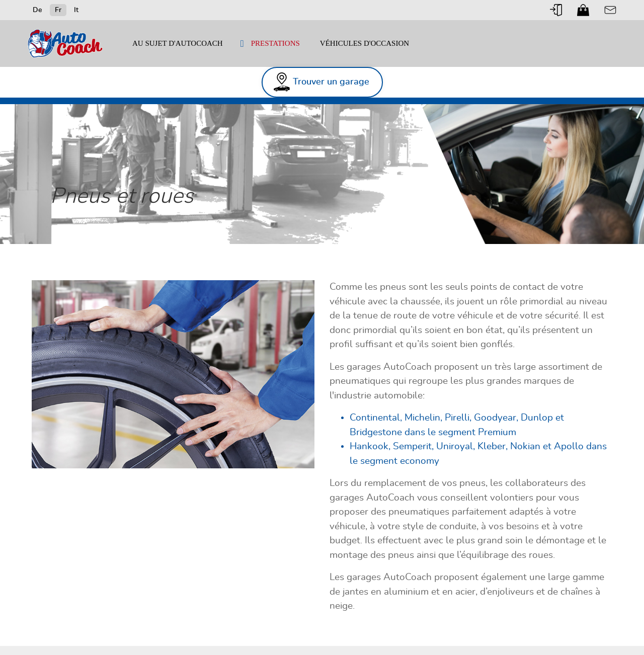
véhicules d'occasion (365, 43)
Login (556, 10)
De (37, 10)
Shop (583, 10)
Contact (610, 10)
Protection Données (558, 630)
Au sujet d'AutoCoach (178, 43)
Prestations (275, 43)
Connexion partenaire (361, 630)
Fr (58, 10)
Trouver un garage (559, 73)
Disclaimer (501, 630)
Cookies (341, 640)
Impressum (457, 630)
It (76, 10)
